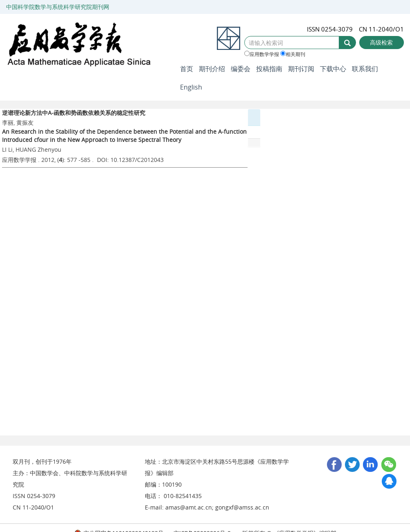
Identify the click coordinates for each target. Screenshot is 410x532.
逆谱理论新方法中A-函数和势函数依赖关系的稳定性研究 (74, 113)
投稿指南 (269, 69)
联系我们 (365, 69)
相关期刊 (293, 54)
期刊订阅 (301, 69)
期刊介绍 (212, 69)
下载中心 (333, 69)
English (191, 87)
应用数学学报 (262, 54)
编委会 (241, 69)
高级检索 (381, 42)
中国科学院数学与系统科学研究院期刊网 (58, 7)
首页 (187, 69)
